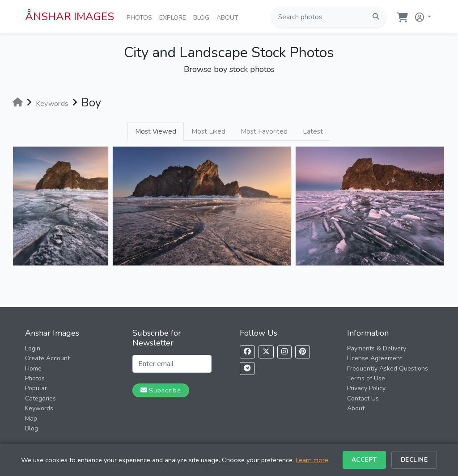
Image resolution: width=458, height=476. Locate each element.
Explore (174, 17)
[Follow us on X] (266, 352)
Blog (203, 17)
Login (33, 348)
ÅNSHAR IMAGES (70, 17)
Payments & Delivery (377, 348)
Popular (36, 388)
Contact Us (363, 398)
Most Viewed (156, 131)
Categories (40, 398)
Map (31, 419)
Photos (141, 17)
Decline (414, 460)
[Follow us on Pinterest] (303, 352)
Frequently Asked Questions (388, 369)
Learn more (312, 460)
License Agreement (375, 358)
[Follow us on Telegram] (247, 369)
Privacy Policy (366, 388)
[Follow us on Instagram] (284, 352)
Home (33, 369)
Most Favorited (264, 131)
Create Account (47, 358)
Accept (364, 460)
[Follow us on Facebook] (247, 352)
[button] (421, 15)
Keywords (39, 408)
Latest (313, 131)
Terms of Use (366, 378)
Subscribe (161, 390)
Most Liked (208, 131)
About (229, 17)
